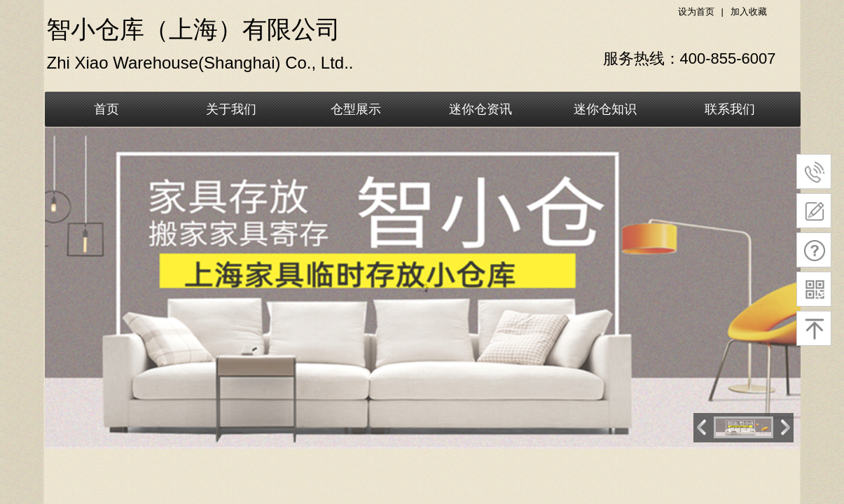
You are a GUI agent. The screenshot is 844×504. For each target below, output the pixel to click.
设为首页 (696, 12)
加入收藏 (749, 12)
